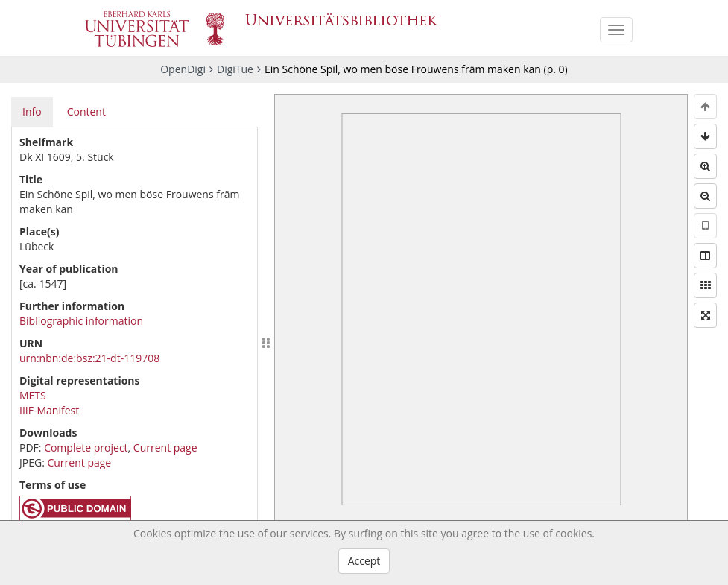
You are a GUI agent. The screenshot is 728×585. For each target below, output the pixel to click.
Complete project (86, 448)
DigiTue (235, 69)
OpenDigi (183, 69)
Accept (364, 561)
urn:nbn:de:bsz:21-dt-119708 (89, 358)
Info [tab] (32, 111)
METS (33, 395)
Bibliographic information (81, 321)
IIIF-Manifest (49, 410)
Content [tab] (86, 111)
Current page (165, 448)
